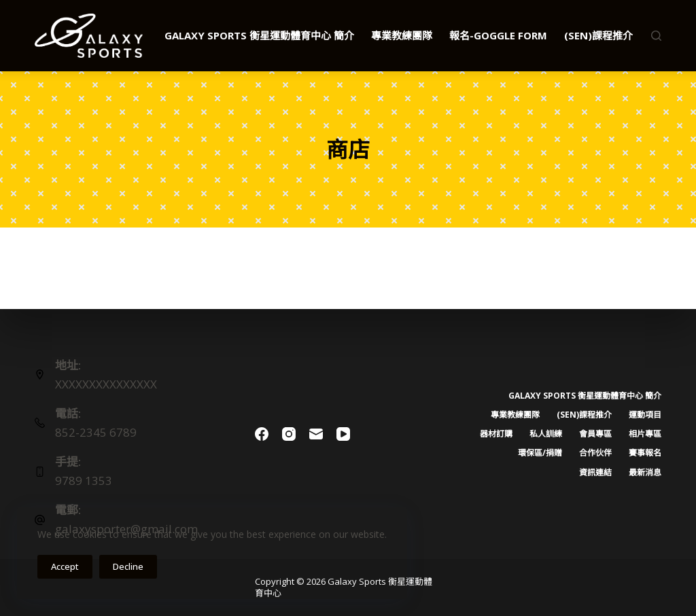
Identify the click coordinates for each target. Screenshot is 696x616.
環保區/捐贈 (540, 453)
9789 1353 (84, 481)
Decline (128, 566)
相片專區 (645, 434)
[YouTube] (343, 434)
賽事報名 (645, 453)
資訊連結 (595, 473)
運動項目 (645, 415)
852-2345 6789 (96, 432)
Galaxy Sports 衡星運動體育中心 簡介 (259, 35)
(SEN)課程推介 (608, 36)
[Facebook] (262, 434)
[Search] (656, 36)
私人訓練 (546, 434)
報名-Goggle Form (498, 35)
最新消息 (645, 473)
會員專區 (595, 434)
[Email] (316, 434)
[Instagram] (289, 434)
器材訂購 (496, 434)
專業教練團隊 (402, 35)
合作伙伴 (595, 453)
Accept (65, 566)
